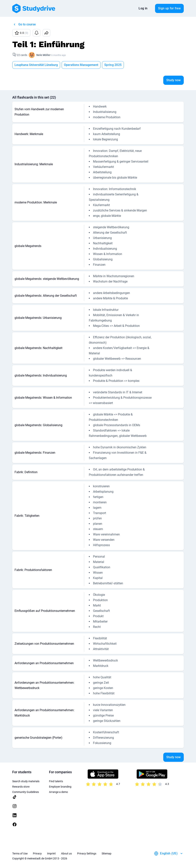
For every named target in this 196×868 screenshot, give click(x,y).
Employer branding (60, 787)
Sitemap (107, 853)
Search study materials (26, 781)
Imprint (51, 853)
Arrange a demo (58, 792)
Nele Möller (43, 55)
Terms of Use (20, 853)
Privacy (37, 853)
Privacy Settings (87, 853)
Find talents (56, 781)
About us (66, 853)
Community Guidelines (26, 792)
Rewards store (21, 787)
